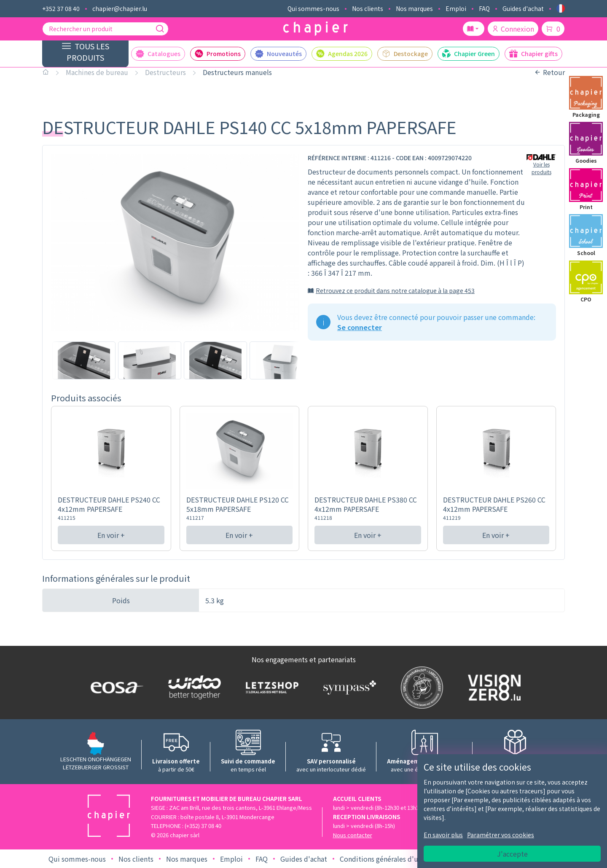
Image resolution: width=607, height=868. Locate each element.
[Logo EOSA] (115, 687)
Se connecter (360, 327)
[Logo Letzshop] (270, 688)
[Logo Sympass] (348, 688)
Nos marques (414, 8)
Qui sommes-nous (313, 8)
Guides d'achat (523, 8)
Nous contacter (353, 835)
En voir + (111, 535)
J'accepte (512, 854)
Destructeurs (165, 72)
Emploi (456, 8)
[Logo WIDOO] (193, 687)
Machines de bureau (97, 72)
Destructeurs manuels (237, 72)
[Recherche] (160, 29)
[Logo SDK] (420, 688)
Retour (549, 72)
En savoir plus (443, 835)
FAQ (484, 8)
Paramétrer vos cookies (501, 835)
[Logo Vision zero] (492, 688)
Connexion (513, 29)
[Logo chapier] (316, 29)
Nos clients (368, 8)
